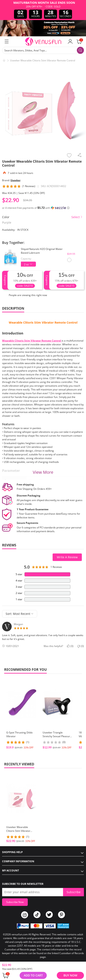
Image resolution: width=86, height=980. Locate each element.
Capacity (26, 259)
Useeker (15, 180)
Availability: (9, 230)
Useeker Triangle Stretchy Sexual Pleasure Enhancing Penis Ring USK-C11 (57, 738)
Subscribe (74, 892)
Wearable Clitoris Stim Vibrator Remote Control (43, 322)
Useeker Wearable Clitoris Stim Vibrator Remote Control (18, 831)
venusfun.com (20, 934)
